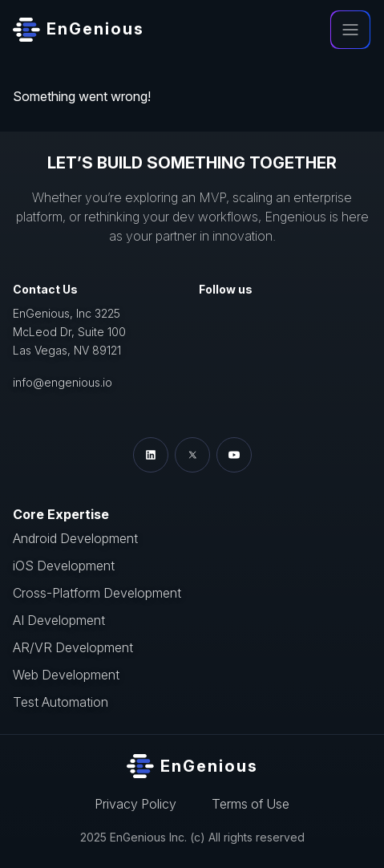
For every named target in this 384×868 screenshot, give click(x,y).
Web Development (66, 675)
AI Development (59, 620)
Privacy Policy (135, 804)
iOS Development (64, 566)
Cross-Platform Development (97, 593)
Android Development (75, 538)
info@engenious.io (63, 382)
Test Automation (61, 702)
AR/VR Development (73, 647)
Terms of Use (251, 804)
